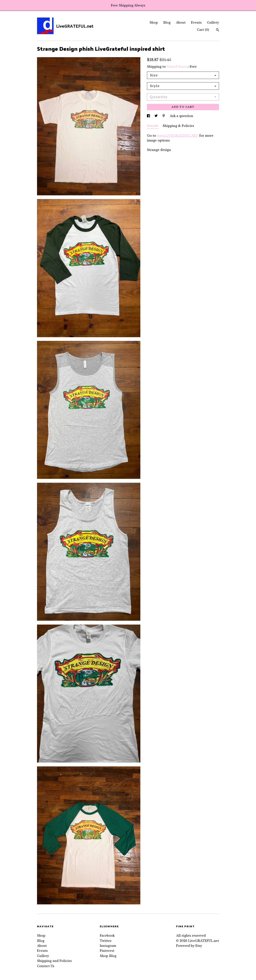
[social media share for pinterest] (164, 116)
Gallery (213, 23)
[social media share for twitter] (157, 116)
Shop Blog (108, 956)
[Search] (218, 30)
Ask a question (182, 116)
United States (177, 67)
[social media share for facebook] (149, 116)
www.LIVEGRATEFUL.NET (178, 136)
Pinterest (107, 951)
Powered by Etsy (189, 946)
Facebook (107, 936)
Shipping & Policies (178, 126)
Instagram (108, 946)
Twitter (106, 941)
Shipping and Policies (54, 961)
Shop (154, 23)
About (181, 23)
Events (196, 23)
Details (153, 126)
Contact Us (46, 966)
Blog (167, 23)
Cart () (203, 30)
